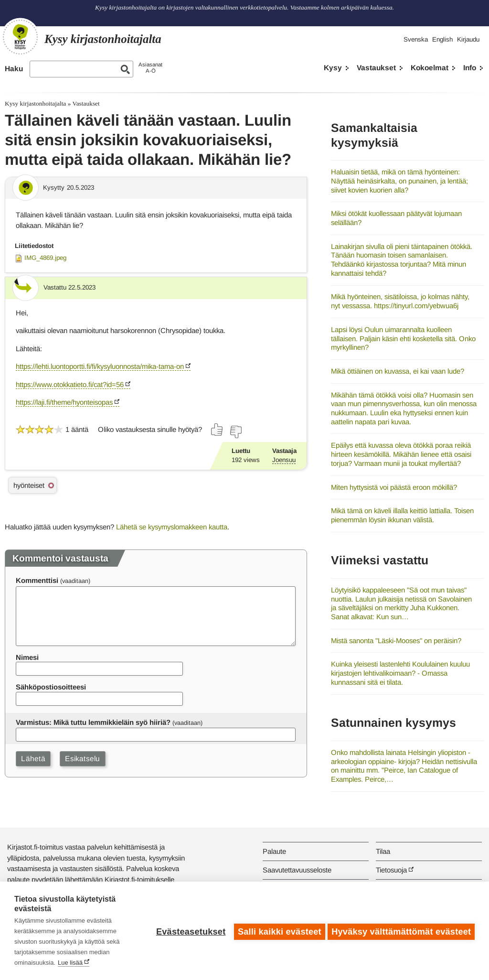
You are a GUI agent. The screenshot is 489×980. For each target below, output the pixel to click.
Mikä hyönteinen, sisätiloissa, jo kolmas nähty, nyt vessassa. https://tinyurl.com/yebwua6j (400, 301)
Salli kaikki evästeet (278, 931)
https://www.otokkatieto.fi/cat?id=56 (70, 384)
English (442, 39)
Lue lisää (70, 963)
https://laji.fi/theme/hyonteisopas (64, 402)
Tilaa (383, 851)
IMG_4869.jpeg (45, 258)
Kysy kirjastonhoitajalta (35, 103)
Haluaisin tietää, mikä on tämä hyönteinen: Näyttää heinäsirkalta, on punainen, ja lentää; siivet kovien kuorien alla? (399, 181)
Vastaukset (376, 68)
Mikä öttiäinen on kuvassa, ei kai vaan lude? (398, 371)
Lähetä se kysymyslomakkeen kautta (172, 527)
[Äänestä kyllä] (217, 430)
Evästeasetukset (189, 931)
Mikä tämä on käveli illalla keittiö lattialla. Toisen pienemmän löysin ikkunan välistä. (402, 515)
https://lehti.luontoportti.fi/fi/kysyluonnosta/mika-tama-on (100, 366)
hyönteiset (29, 485)
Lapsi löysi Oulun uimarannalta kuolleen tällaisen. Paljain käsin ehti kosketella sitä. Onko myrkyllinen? (403, 338)
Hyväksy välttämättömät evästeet (401, 931)
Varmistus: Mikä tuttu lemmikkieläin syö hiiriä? (93, 722)
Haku (14, 69)
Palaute (274, 851)
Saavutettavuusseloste (297, 870)
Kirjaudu (468, 39)
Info (470, 68)
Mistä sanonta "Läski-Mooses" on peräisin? (396, 641)
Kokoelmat (430, 68)
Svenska (416, 39)
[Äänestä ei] (235, 432)
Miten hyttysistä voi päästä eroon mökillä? (394, 487)
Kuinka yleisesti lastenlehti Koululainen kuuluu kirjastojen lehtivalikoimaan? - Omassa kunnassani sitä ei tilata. (400, 673)
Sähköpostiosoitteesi (51, 687)
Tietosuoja (391, 870)
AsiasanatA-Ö (150, 68)
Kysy (333, 68)
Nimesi (27, 657)
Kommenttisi (37, 580)
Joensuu (284, 460)
